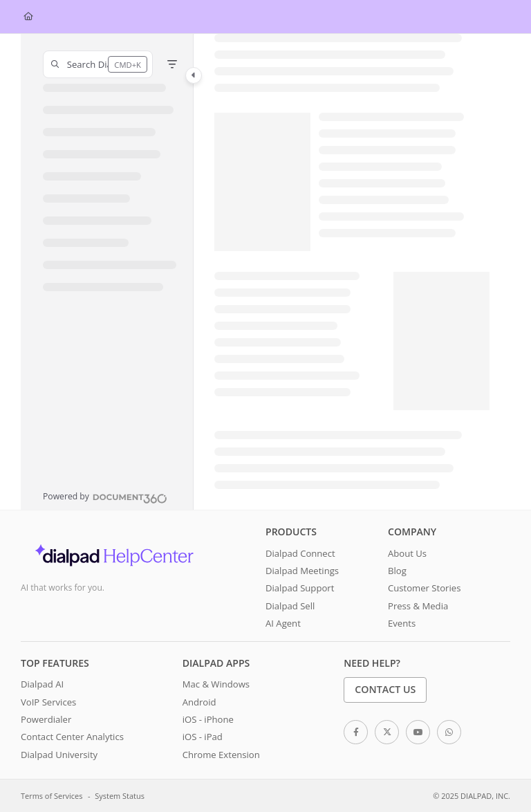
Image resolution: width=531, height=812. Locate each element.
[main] (352, 272)
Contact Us (385, 689)
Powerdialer (46, 719)
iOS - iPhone (208, 719)
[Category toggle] (194, 75)
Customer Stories (424, 588)
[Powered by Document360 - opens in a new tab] (105, 497)
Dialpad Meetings (302, 571)
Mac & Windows (216, 684)
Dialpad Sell (290, 606)
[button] (98, 64)
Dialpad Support (300, 588)
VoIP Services (48, 702)
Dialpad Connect (300, 553)
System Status (120, 796)
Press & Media (418, 606)
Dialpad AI (42, 684)
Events (402, 623)
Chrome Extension (221, 755)
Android (199, 702)
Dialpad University (59, 755)
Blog (397, 571)
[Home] (28, 17)
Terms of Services (52, 796)
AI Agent (283, 623)
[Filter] (172, 64)
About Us (407, 553)
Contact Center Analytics (72, 737)
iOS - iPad (203, 737)
